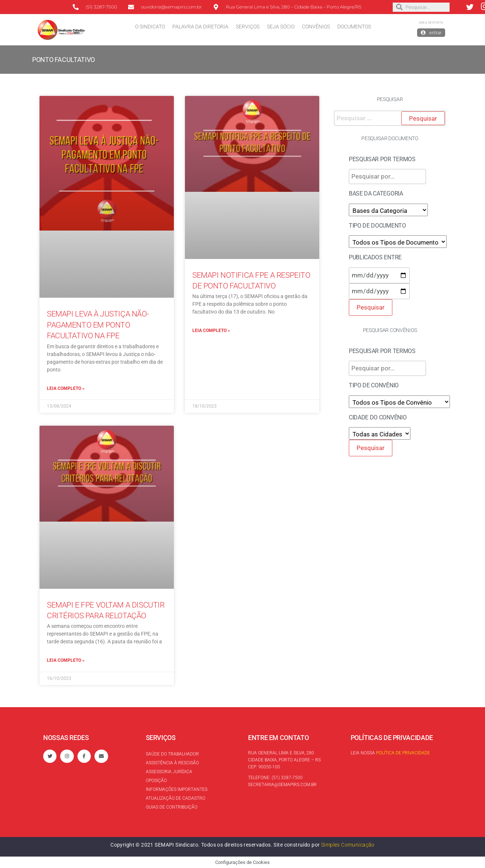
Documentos (354, 27)
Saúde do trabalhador (172, 754)
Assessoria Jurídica (169, 772)
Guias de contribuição (172, 807)
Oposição (156, 781)
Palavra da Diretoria (200, 27)
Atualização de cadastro (176, 798)
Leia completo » (66, 388)
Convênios (316, 27)
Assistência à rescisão (172, 763)
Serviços (248, 27)
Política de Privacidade (403, 753)
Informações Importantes (177, 789)
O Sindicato (150, 27)
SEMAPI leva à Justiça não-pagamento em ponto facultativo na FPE (98, 325)
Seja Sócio (281, 27)
